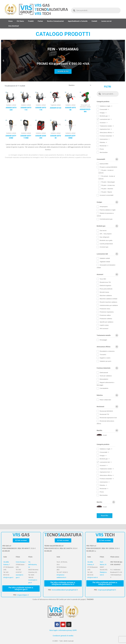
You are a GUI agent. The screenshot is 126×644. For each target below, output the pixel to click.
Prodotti (31, 21)
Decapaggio (103, 340)
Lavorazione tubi (105, 119)
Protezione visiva (105, 309)
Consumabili (103, 109)
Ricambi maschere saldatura (108, 302)
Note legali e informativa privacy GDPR (63, 630)
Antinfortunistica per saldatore (109, 305)
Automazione (104, 139)
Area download (13, 26)
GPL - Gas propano (106, 234)
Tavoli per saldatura (106, 376)
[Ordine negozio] (80, 85)
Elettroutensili (104, 373)
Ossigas (102, 113)
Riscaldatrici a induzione (107, 351)
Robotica (102, 142)
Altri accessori (104, 329)
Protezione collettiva (106, 319)
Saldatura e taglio (105, 106)
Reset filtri (105, 516)
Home (10, 21)
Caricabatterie (104, 388)
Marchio (108, 431)
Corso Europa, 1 (21, 562)
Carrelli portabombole (106, 244)
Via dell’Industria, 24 (33, 565)
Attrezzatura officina (106, 133)
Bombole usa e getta (106, 240)
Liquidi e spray (104, 325)
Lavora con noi (106, 21)
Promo (102, 149)
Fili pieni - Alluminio (107, 189)
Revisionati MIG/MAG (106, 411)
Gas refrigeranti (104, 237)
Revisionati (103, 146)
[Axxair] (102, 435)
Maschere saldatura (106, 295)
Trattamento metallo (106, 126)
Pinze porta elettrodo (106, 289)
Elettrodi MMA (104, 164)
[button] (3, 61)
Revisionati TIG (104, 414)
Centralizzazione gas (106, 219)
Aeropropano (104, 207)
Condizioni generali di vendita (63, 636)
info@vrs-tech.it (93, 577)
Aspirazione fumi (105, 129)
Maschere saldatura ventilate (109, 299)
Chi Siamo (20, 21)
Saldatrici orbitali (105, 258)
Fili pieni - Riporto (107, 192)
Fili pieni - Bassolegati (108, 182)
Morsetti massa (104, 292)
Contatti (94, 21)
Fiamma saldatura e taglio (108, 210)
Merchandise (104, 152)
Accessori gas (104, 247)
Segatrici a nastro (105, 358)
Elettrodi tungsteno (105, 285)
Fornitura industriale (106, 136)
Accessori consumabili (107, 195)
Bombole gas (104, 116)
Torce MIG (103, 279)
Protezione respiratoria (107, 312)
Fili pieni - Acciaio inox (108, 185)
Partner (40, 21)
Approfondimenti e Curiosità (78, 21)
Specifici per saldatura (106, 322)
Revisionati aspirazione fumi (108, 418)
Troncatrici (103, 355)
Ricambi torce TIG (105, 282)
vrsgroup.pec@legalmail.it (107, 590)
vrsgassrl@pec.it (23, 595)
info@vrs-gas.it (8, 577)
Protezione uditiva (105, 315)
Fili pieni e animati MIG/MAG (108, 167)
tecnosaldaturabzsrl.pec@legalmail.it (65, 590)
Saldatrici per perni (105, 361)
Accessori (103, 123)
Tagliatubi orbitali (105, 262)
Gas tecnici (103, 231)
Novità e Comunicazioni (55, 21)
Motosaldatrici (104, 379)
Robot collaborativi (105, 400)
